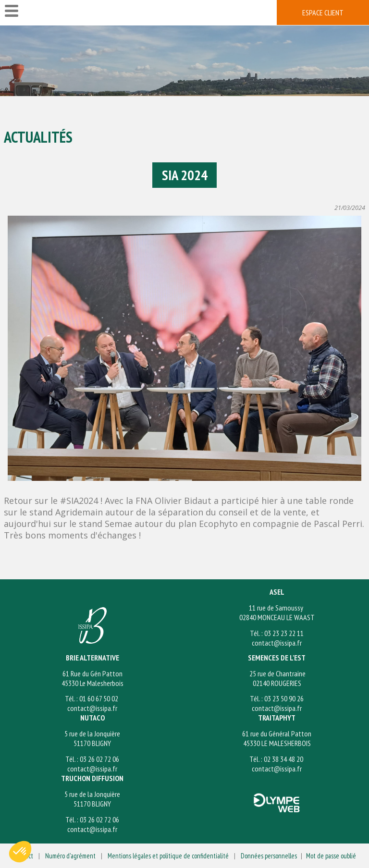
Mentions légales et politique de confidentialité (168, 856)
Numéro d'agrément (70, 856)
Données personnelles (269, 856)
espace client (323, 12)
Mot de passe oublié (331, 856)
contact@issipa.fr (277, 643)
